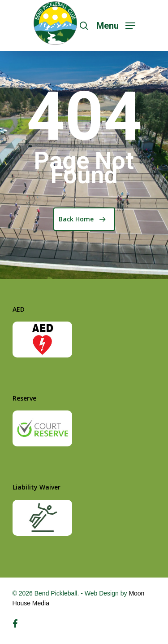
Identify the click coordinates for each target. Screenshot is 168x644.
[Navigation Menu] (116, 25)
